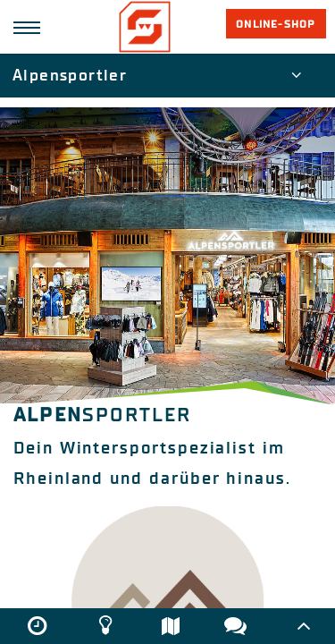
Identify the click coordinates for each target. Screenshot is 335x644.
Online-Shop (276, 24)
